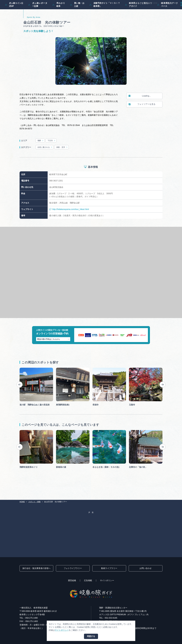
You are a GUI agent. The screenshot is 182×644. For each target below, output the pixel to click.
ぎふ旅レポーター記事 (38, 17)
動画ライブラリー (109, 568)
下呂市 (51, 153)
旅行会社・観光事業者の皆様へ (147, 3)
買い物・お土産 (77, 17)
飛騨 (41, 153)
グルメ (145, 9)
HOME (22, 502)
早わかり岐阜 (59, 17)
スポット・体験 (115, 9)
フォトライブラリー (73, 568)
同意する (91, 636)
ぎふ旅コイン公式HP (14, 17)
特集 (82, 9)
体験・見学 (62, 159)
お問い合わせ (146, 568)
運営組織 (72, 580)
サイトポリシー (107, 580)
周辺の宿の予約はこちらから (53, 351)
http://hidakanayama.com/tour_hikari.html (69, 221)
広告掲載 (88, 580)
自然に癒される (45, 159)
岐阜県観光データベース (168, 17)
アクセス (172, 9)
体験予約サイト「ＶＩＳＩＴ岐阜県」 (105, 17)
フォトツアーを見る (142, 116)
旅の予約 (158, 9)
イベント (132, 9)
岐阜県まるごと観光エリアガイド (139, 17)
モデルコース (96, 9)
